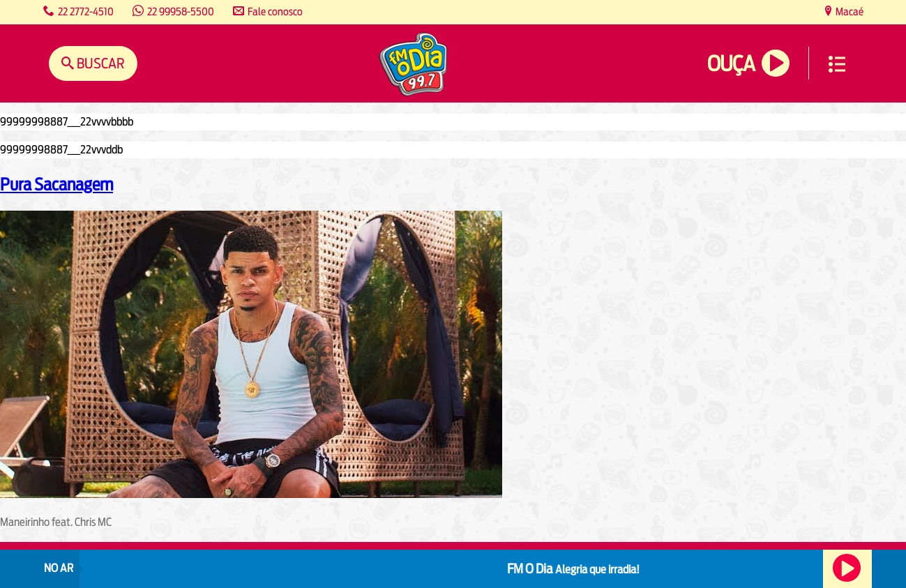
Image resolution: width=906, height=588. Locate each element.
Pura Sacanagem (56, 184)
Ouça (731, 64)
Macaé (848, 12)
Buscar (99, 63)
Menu (837, 64)
